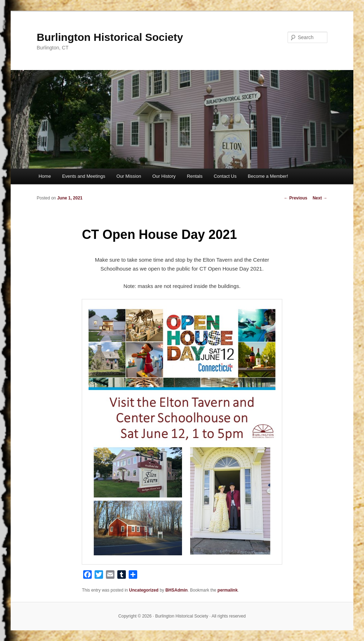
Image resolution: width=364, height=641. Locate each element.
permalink (228, 590)
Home (45, 176)
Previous (295, 198)
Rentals (195, 176)
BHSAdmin (176, 590)
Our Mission (129, 176)
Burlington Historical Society (110, 37)
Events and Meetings (84, 176)
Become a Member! (268, 176)
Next (320, 198)
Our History (164, 176)
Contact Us (225, 176)
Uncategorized (144, 590)
